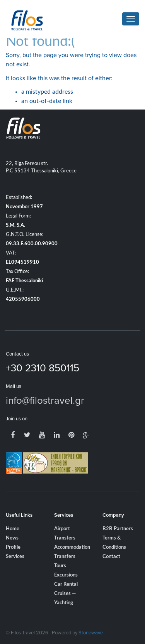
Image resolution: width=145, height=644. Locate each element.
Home (13, 529)
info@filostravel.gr (45, 400)
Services (15, 557)
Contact (111, 557)
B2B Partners (118, 529)
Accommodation (72, 547)
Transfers (65, 557)
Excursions (66, 575)
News (12, 538)
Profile (13, 547)
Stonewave (91, 632)
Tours (60, 566)
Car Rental (66, 584)
